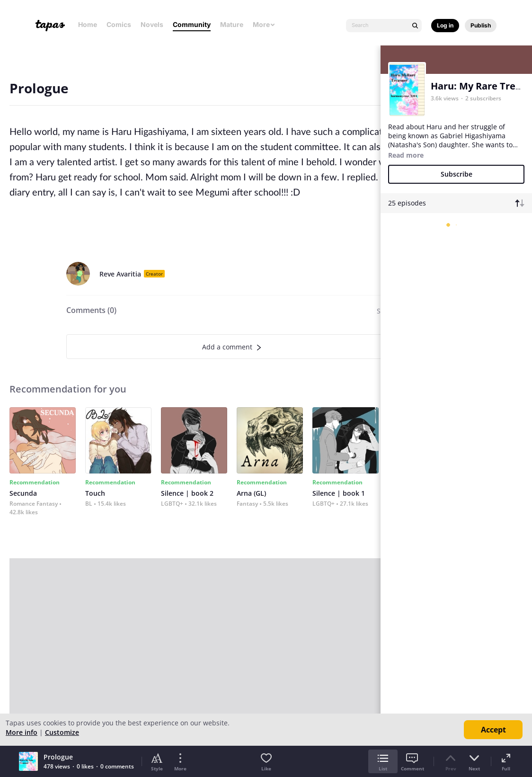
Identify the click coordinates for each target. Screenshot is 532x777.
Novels (152, 24)
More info (22, 732)
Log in (445, 25)
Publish (481, 25)
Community (192, 24)
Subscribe (457, 174)
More (264, 24)
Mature (232, 24)
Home (88, 24)
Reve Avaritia (120, 274)
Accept (493, 730)
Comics (119, 24)
